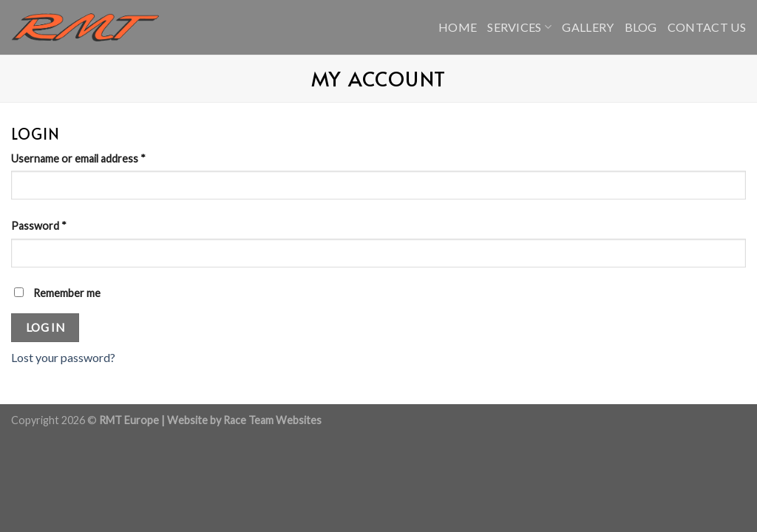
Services (519, 27)
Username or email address (78, 158)
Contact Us (707, 27)
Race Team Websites (272, 420)
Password (39, 226)
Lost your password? (63, 357)
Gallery (588, 27)
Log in (45, 327)
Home (458, 27)
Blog (641, 27)
